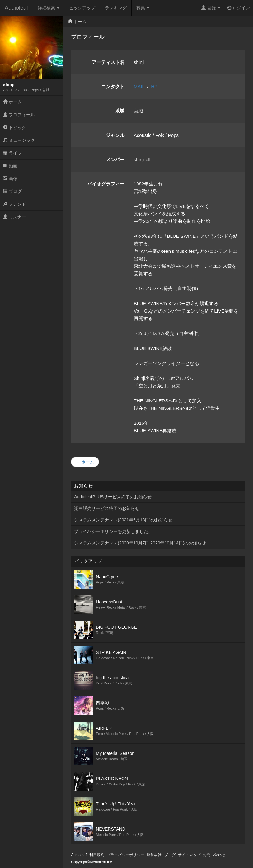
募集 (143, 8)
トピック (15, 127)
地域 (120, 111)
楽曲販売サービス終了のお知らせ (107, 508)
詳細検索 (49, 8)
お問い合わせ (214, 855)
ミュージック (19, 140)
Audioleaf (16, 8)
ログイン (238, 8)
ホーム (12, 102)
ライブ (12, 153)
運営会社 (154, 855)
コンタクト (113, 86)
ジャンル (115, 135)
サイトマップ (189, 855)
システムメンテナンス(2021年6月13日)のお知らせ (123, 520)
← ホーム (85, 462)
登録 (211, 8)
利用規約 (97, 855)
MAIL (139, 86)
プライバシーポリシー (125, 855)
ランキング (116, 8)
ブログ (12, 191)
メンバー (115, 159)
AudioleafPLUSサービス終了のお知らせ (113, 497)
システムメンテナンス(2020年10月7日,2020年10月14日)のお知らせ (140, 543)
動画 (10, 166)
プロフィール (19, 115)
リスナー (15, 217)
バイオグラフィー (106, 184)
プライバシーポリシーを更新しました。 (113, 531)
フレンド (15, 204)
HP (154, 86)
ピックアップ (82, 8)
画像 (10, 179)
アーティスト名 (108, 62)
